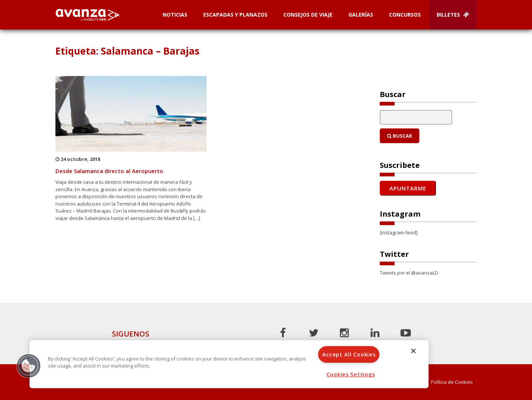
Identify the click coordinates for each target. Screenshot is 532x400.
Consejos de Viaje (308, 15)
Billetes (453, 15)
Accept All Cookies (349, 354)
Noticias (175, 15)
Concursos (405, 15)
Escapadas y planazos (235, 15)
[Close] (413, 351)
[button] (28, 366)
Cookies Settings (351, 374)
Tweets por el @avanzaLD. (410, 273)
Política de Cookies (452, 382)
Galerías (361, 15)
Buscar (400, 136)
